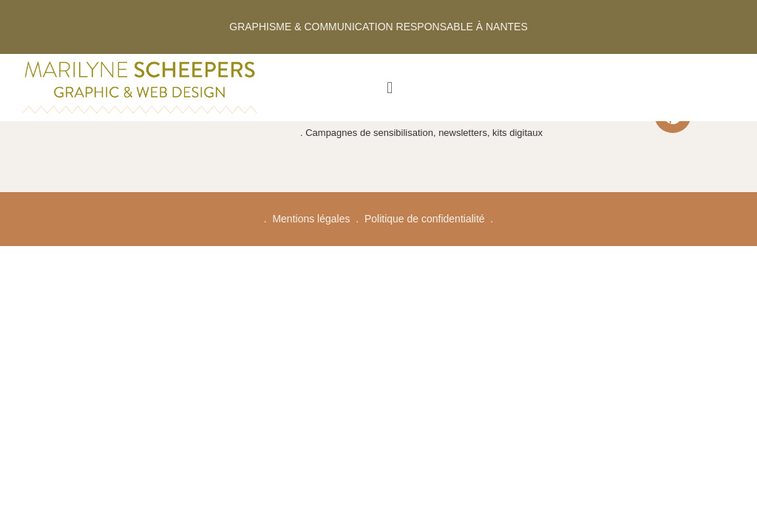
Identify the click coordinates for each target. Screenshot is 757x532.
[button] (390, 88)
